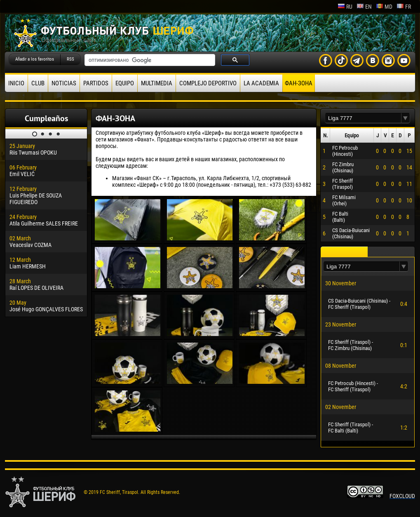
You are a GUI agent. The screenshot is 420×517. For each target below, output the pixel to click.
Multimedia (157, 83)
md (384, 7)
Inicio (16, 83)
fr (404, 7)
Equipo (125, 83)
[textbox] (363, 118)
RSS (70, 59)
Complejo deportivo (208, 83)
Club (38, 83)
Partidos (96, 83)
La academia (261, 83)
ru (345, 7)
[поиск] (149, 60)
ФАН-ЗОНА (299, 83)
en (364, 7)
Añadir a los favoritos (35, 59)
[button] (406, 118)
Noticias (64, 83)
